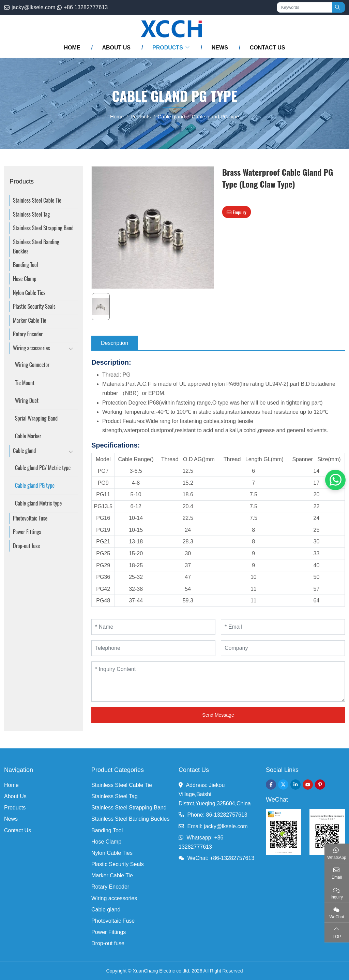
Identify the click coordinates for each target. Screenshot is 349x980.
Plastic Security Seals (34, 306)
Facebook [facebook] (271, 785)
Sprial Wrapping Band (36, 418)
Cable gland (24, 451)
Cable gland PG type (35, 485)
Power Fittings (27, 532)
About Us (116, 48)
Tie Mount (25, 383)
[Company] (283, 648)
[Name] (153, 627)
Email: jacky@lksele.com (217, 826)
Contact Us (268, 48)
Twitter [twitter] (283, 785)
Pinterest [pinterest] (320, 785)
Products (168, 48)
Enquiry (237, 212)
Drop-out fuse (26, 546)
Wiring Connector (32, 365)
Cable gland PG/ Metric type (43, 468)
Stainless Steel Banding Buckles (36, 246)
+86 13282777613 (86, 7)
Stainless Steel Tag (31, 214)
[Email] (283, 627)
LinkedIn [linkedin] (295, 785)
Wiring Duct (27, 400)
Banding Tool (25, 265)
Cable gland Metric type (38, 503)
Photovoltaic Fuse (30, 518)
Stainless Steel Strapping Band (43, 228)
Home (72, 48)
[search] (339, 7)
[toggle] (71, 349)
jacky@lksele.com (33, 7)
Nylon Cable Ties (29, 293)
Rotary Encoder (28, 334)
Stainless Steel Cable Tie (37, 200)
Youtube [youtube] (308, 785)
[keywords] (305, 7)
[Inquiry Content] (218, 682)
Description (115, 343)
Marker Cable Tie (30, 320)
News (220, 48)
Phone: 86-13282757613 (217, 815)
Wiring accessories (31, 348)
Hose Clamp (25, 279)
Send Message (218, 715)
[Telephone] (153, 648)
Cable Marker (28, 436)
